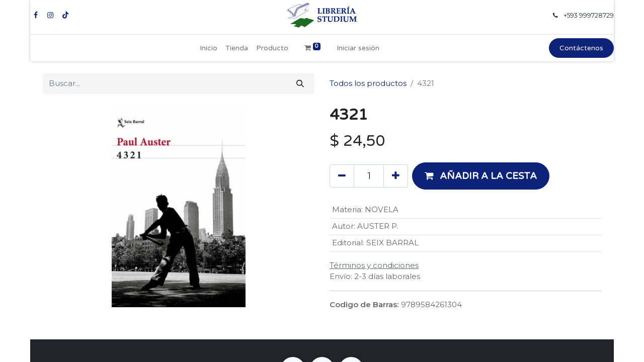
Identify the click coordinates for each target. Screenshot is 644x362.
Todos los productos (368, 83)
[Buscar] (300, 84)
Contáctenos (581, 48)
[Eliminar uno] (342, 176)
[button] (481, 176)
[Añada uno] (396, 176)
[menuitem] (209, 48)
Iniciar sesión (358, 48)
